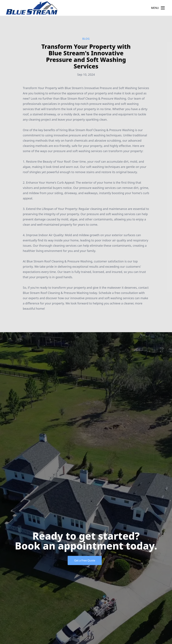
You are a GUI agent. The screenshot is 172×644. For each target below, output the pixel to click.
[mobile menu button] (163, 8)
